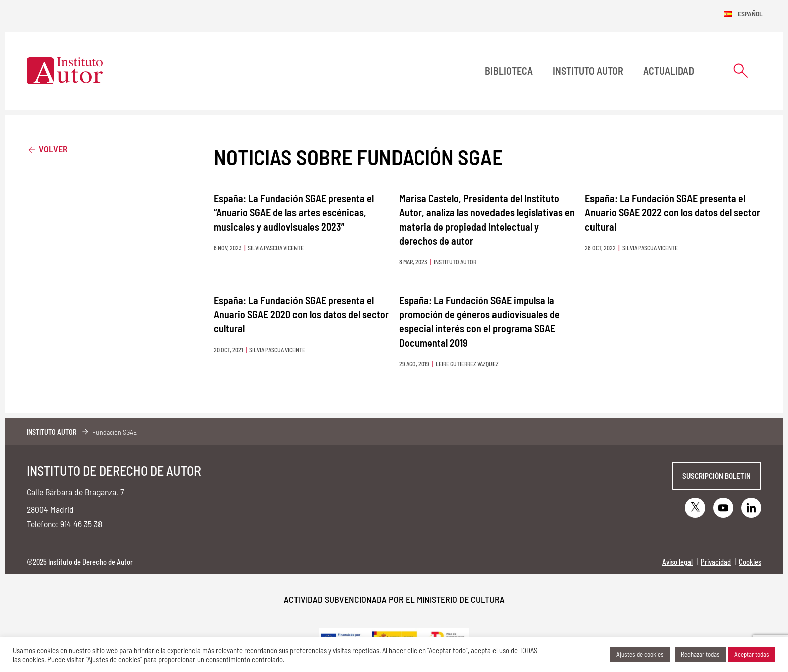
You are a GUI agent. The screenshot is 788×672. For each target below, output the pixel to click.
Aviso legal (677, 562)
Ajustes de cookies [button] (640, 654)
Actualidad (669, 71)
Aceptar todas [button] (752, 654)
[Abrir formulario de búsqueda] (741, 71)
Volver (47, 148)
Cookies (750, 562)
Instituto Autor (588, 71)
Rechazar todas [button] (700, 654)
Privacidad (716, 562)
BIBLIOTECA (509, 71)
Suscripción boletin (717, 476)
